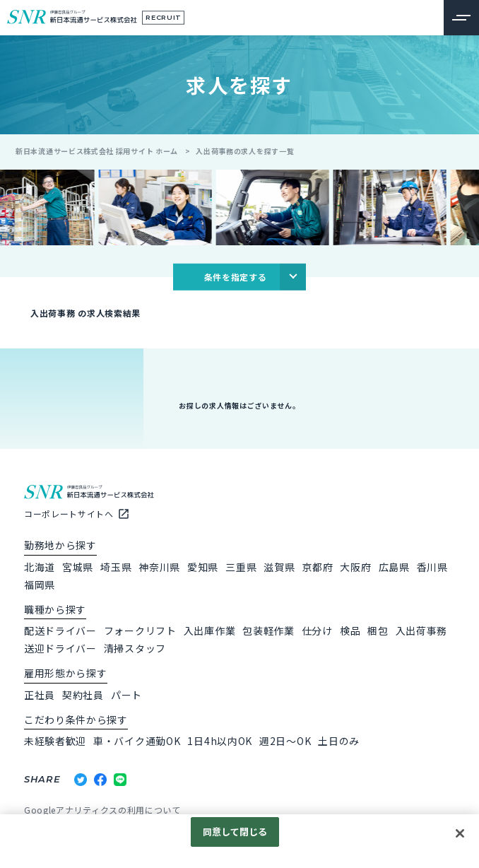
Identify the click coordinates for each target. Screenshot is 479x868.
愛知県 (203, 567)
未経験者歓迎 (55, 741)
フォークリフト (140, 631)
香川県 (432, 567)
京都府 (317, 567)
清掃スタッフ (135, 648)
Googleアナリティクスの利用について (102, 810)
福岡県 (40, 585)
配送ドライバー (60, 631)
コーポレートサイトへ (69, 514)
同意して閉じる (235, 832)
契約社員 (83, 695)
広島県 (394, 567)
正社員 (40, 695)
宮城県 (78, 567)
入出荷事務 (422, 631)
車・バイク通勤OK (137, 741)
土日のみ (339, 741)
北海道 (40, 567)
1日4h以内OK (220, 741)
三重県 (241, 567)
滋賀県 (279, 567)
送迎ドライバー (60, 648)
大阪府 (355, 567)
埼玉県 (116, 567)
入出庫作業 (210, 631)
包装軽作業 (268, 631)
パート (126, 695)
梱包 (378, 631)
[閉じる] (460, 833)
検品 (350, 631)
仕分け (317, 631)
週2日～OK (285, 741)
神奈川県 (159, 567)
